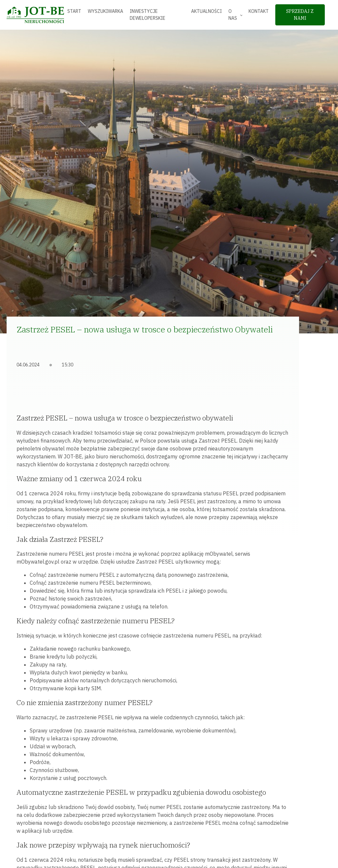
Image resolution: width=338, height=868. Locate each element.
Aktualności (206, 11)
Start (74, 11)
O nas (233, 15)
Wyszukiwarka (105, 11)
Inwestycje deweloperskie (148, 15)
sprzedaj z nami (300, 15)
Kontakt (259, 11)
